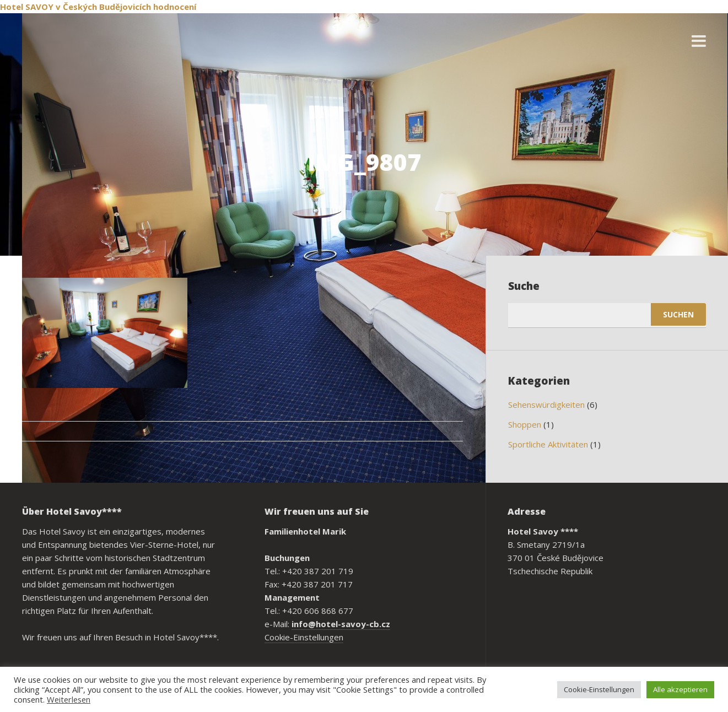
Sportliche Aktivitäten (548, 444)
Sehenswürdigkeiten (546, 404)
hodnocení (175, 7)
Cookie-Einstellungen (304, 637)
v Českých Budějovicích (103, 7)
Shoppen (525, 424)
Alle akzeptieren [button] (680, 689)
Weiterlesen (69, 699)
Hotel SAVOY (27, 7)
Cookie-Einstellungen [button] (599, 689)
